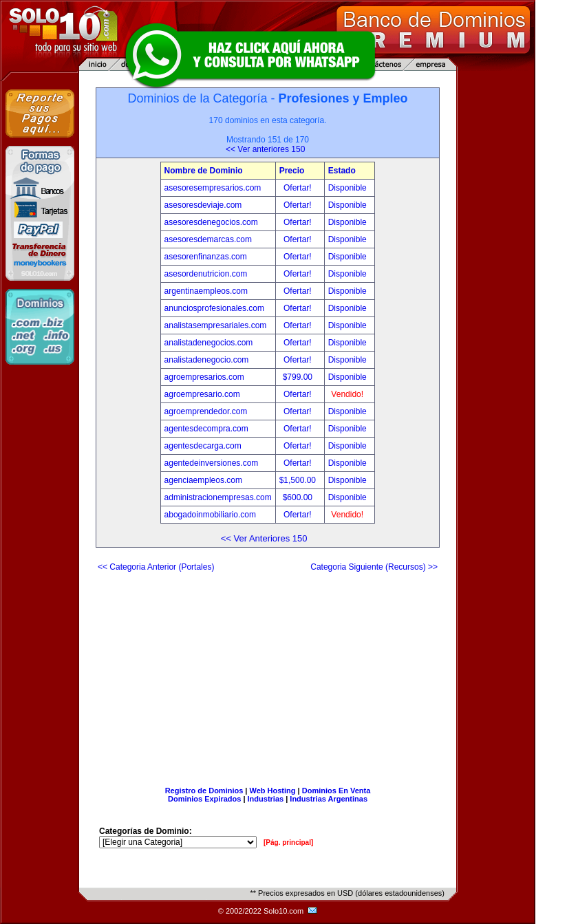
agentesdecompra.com (206, 429)
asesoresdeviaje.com (203, 205)
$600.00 (299, 497)
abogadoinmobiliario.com (210, 515)
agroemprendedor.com (206, 411)
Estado (342, 171)
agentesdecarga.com (203, 446)
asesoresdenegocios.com (211, 222)
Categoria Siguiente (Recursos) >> (374, 567)
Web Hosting (273, 791)
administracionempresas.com (218, 497)
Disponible (347, 188)
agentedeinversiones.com (212, 463)
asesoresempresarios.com (213, 188)
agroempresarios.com (204, 377)
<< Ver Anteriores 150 (264, 538)
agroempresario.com (202, 394)
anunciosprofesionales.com (214, 308)
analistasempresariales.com (216, 325)
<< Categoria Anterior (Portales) (156, 567)
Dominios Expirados (204, 799)
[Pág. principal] (288, 842)
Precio (292, 171)
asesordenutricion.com (206, 274)
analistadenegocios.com (209, 343)
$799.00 (299, 377)
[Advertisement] (268, 674)
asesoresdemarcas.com (208, 239)
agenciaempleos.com (203, 480)
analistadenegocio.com (207, 360)
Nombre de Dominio (204, 171)
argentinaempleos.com (206, 291)
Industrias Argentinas (329, 799)
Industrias (266, 799)
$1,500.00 (299, 480)
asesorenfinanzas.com (206, 257)
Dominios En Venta (336, 791)
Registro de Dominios (204, 791)
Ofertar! (299, 188)
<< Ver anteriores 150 (265, 149)
